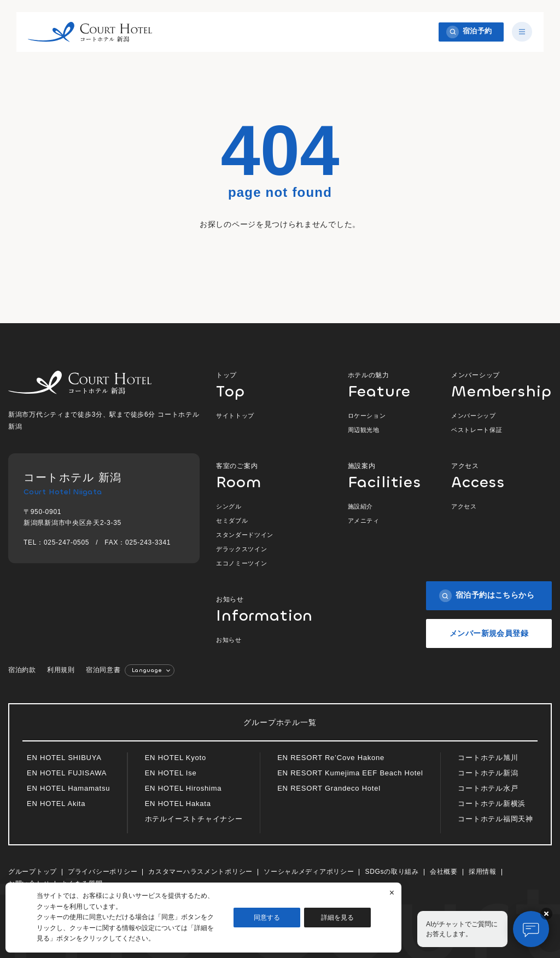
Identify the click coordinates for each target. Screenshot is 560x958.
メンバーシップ (501, 385)
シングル (229, 506)
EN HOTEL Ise (171, 773)
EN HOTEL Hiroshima (183, 788)
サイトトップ (235, 416)
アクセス (501, 475)
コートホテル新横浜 (492, 804)
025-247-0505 (66, 542)
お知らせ (266, 609)
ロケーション (367, 416)
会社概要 (444, 872)
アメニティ (364, 521)
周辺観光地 (364, 430)
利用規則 (61, 670)
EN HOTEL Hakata (178, 804)
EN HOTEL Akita (56, 804)
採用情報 (483, 872)
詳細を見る (337, 918)
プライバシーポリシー (103, 872)
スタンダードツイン (245, 535)
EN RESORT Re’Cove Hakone (331, 758)
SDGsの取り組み (392, 872)
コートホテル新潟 (488, 773)
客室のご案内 (266, 475)
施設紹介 (361, 506)
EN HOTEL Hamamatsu (68, 788)
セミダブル (232, 521)
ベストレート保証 (477, 430)
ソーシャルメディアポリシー (309, 872)
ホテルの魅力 (384, 385)
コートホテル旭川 (488, 758)
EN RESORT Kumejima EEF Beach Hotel (350, 773)
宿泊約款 (22, 670)
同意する (267, 918)
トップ (266, 385)
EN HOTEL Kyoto (176, 758)
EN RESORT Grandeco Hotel (329, 788)
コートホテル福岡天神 (495, 819)
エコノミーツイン (241, 563)
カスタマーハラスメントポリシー (200, 872)
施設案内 (384, 475)
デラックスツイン (241, 549)
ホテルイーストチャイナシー (194, 819)
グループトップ (33, 872)
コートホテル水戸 (488, 788)
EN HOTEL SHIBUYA (64, 758)
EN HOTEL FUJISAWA (67, 773)
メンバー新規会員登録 (489, 633)
